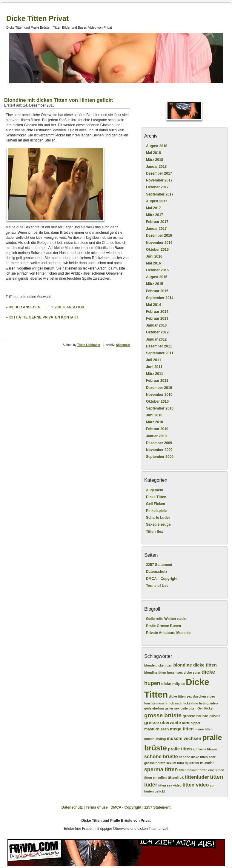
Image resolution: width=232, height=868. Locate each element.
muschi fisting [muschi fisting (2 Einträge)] (155, 739)
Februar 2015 (157, 291)
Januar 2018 (156, 167)
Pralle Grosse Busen (163, 626)
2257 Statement (159, 565)
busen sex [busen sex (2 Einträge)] (175, 672)
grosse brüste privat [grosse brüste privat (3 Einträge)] (201, 716)
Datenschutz (157, 572)
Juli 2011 (154, 360)
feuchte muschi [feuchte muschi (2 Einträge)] (156, 703)
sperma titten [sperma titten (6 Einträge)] (161, 769)
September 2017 (160, 194)
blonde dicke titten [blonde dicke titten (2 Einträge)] (158, 665)
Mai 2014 (153, 305)
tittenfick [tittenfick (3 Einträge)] (176, 777)
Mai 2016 (153, 263)
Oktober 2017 (157, 187)
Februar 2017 (157, 222)
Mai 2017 (153, 208)
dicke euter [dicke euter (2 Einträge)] (192, 672)
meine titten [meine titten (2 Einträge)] (204, 729)
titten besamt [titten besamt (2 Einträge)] (189, 770)
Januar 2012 (156, 339)
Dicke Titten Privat (37, 18)
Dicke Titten (156, 497)
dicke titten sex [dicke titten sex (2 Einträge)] (180, 696)
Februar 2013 (157, 318)
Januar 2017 (156, 229)
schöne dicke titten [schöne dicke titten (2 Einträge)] (193, 757)
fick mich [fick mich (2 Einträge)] (175, 703)
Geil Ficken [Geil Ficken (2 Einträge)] (206, 708)
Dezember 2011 (159, 346)
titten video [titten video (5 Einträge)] (196, 785)
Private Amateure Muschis (168, 633)
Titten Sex (155, 532)
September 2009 (160, 457)
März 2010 (155, 422)
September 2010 (160, 408)
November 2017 (159, 180)
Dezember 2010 (159, 388)
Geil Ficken (156, 504)
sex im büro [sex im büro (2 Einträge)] (175, 763)
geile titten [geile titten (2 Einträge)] (189, 708)
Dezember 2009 (159, 443)
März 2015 (155, 284)
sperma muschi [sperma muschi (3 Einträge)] (199, 763)
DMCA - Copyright (126, 807)
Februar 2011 (157, 381)
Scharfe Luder (158, 518)
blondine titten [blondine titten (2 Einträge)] (155, 672)
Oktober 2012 (157, 332)
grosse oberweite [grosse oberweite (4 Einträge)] (163, 722)
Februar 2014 (157, 312)
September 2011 (160, 353)
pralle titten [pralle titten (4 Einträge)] (180, 749)
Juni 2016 (154, 256)
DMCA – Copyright (162, 579)
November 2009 (159, 450)
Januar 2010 (156, 436)
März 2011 (155, 374)
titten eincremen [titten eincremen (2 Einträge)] (212, 770)
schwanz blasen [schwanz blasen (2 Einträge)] (205, 749)
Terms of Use (157, 586)
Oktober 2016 (157, 250)
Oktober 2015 (157, 270)
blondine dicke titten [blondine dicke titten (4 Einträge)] (195, 665)
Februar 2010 (157, 429)
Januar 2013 (156, 325)
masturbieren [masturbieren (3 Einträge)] (156, 729)
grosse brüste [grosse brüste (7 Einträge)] (163, 715)
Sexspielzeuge (158, 524)
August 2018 (157, 146)
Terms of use (97, 807)
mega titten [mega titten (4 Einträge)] (182, 729)
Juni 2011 (154, 367)
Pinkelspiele (156, 511)
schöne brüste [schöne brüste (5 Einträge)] (161, 757)
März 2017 (155, 215)
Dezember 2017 (159, 173)
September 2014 (160, 298)
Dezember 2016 (159, 236)
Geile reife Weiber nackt (166, 619)
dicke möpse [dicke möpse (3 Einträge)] (173, 684)
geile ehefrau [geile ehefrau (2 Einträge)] (154, 708)
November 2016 (159, 243)
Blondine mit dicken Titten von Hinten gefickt (59, 100)
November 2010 (159, 395)
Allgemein (123, 345)
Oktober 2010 (157, 401)
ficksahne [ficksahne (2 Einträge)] (191, 703)
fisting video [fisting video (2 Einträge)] (208, 703)
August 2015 (157, 277)
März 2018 (155, 160)
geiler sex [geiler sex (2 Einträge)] (172, 708)
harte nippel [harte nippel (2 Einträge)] (191, 723)
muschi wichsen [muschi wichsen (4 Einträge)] (184, 738)
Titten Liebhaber (89, 345)
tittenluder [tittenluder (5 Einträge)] (197, 777)
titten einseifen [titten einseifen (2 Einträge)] (155, 778)
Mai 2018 (153, 153)
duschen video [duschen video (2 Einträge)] (204, 696)
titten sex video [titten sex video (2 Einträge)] (170, 785)
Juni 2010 (154, 415)
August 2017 (157, 201)
